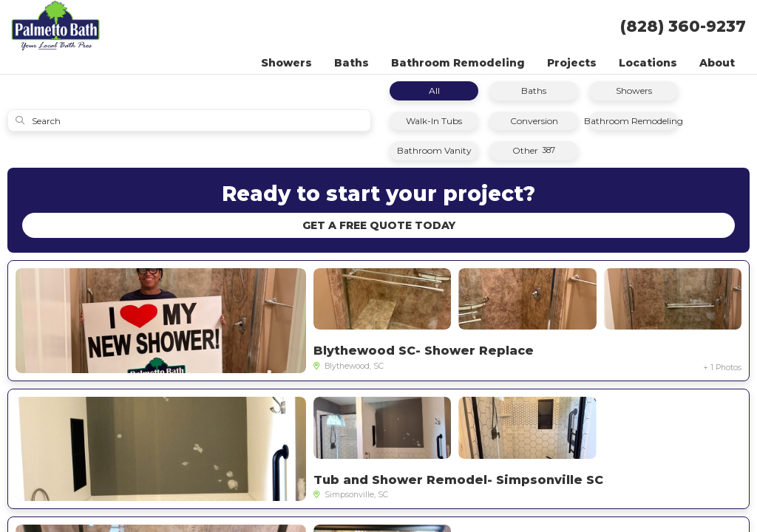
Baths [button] (352, 63)
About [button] (717, 63)
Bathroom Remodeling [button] (458, 63)
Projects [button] (572, 63)
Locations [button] (648, 63)
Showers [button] (286, 63)
